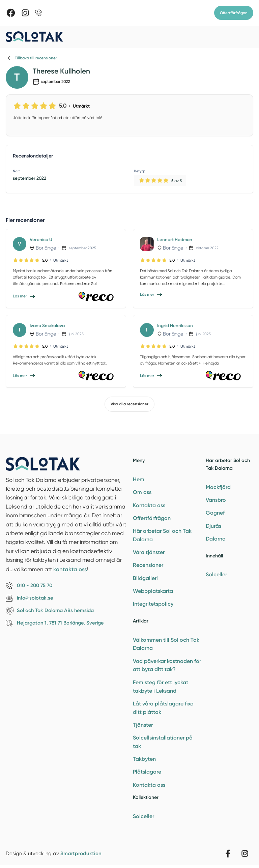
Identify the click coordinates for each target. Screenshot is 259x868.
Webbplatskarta (153, 591)
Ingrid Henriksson (175, 325)
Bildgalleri (145, 578)
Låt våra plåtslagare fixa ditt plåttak (163, 708)
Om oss (142, 492)
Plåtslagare (147, 772)
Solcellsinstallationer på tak (163, 742)
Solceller (143, 816)
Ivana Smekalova (47, 325)
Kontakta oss (149, 505)
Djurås (213, 526)
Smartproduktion (81, 853)
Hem (139, 479)
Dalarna (216, 539)
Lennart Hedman (175, 239)
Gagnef (215, 513)
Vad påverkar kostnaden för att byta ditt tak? (167, 665)
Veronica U (41, 239)
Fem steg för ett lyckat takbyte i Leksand (161, 687)
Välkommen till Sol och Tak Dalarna (166, 644)
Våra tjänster (149, 552)
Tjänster (143, 725)
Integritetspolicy (153, 604)
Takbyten (144, 759)
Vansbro (216, 500)
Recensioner (148, 565)
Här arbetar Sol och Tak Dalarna (162, 535)
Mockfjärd (218, 487)
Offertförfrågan (234, 13)
